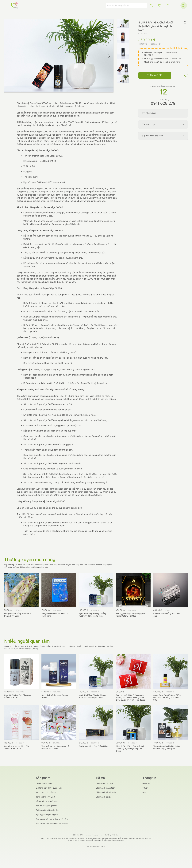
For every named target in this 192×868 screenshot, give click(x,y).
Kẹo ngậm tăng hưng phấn (47, 815)
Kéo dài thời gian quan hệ (47, 806)
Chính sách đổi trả (104, 797)
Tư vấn (145, 788)
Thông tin (149, 778)
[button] (160, 6)
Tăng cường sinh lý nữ (45, 797)
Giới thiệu (146, 784)
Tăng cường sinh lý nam (46, 792)
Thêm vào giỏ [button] (155, 75)
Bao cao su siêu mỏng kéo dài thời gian (52, 824)
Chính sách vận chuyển (106, 792)
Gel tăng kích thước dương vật (49, 788)
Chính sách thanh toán (105, 788)
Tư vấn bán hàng (163, 100)
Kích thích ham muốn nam (47, 801)
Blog (144, 792)
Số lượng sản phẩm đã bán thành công (163, 86)
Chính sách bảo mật (104, 784)
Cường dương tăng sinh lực (47, 810)
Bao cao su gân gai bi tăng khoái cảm (52, 819)
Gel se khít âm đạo (44, 784)
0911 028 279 (163, 103)
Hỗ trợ (100, 778)
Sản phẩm (43, 778)
